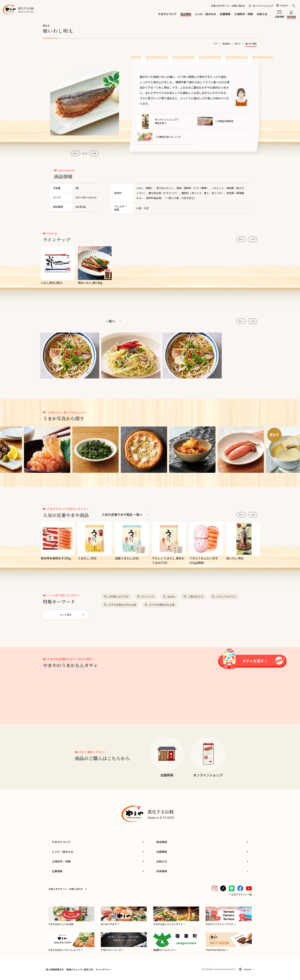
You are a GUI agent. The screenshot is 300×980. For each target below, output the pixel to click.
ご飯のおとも (196, 596)
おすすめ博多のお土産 (162, 605)
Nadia (171, 596)
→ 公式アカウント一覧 (240, 894)
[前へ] (75, 153)
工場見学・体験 (244, 14)
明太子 (238, 44)
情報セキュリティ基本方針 (80, 969)
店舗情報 (225, 14)
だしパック (148, 596)
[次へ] (94, 153)
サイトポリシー (103, 969)
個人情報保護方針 (55, 969)
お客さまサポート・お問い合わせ (228, 6)
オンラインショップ (263, 6)
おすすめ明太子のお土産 (122, 605)
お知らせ (262, 14)
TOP (215, 44)
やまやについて (167, 14)
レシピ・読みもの (206, 14)
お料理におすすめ (119, 596)
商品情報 (186, 14)
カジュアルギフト (226, 596)
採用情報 (291, 16)
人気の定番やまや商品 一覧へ (122, 514)
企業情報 (279, 16)
